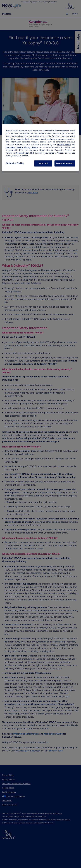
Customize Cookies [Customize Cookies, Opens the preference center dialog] (15, 163)
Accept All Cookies (65, 163)
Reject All (43, 163)
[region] (40, 148)
